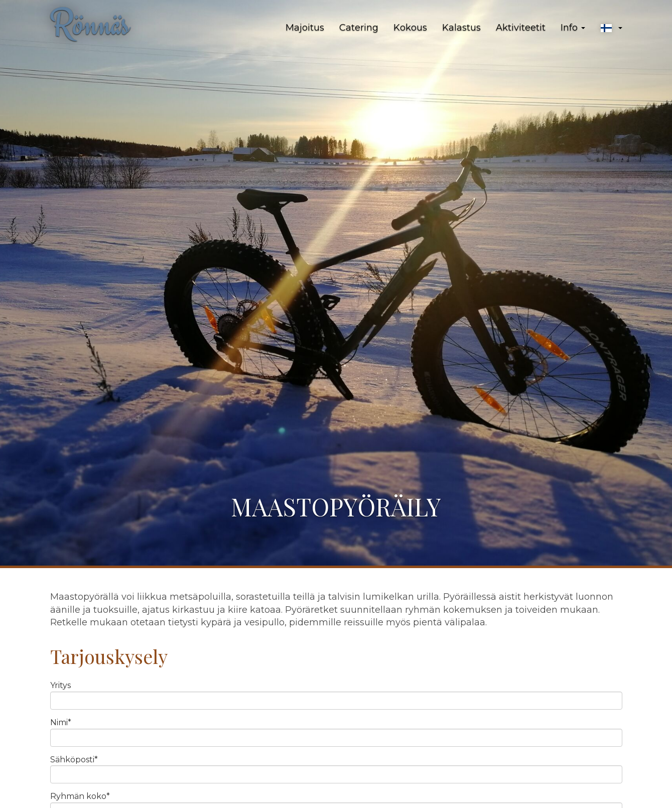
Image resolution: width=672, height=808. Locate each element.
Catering (359, 28)
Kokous (410, 28)
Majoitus (305, 28)
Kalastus (461, 28)
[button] (611, 28)
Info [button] (573, 28)
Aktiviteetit (521, 28)
